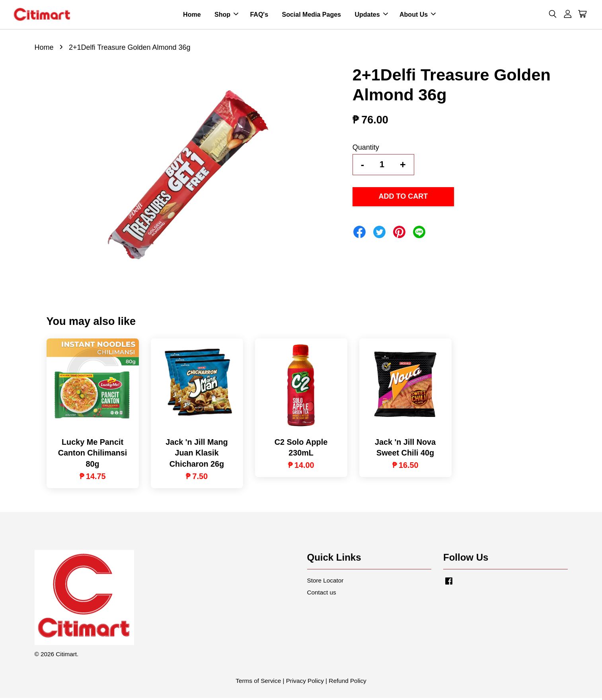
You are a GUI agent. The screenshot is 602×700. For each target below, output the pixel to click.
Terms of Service (258, 683)
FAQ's (259, 15)
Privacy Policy (305, 683)
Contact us (322, 594)
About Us (418, 15)
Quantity (366, 149)
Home (192, 15)
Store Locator (325, 582)
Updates (371, 15)
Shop (226, 15)
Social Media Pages (311, 15)
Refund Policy (347, 683)
